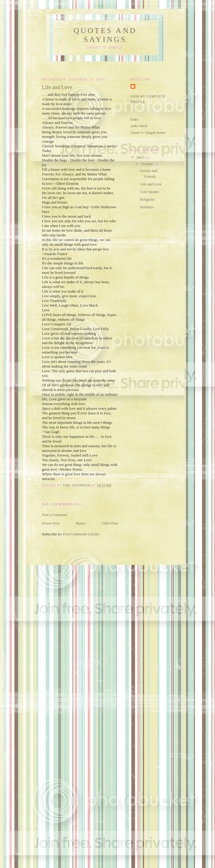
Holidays (147, 207)
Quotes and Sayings (105, 35)
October (147, 164)
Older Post (110, 523)
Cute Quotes (149, 192)
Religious (147, 199)
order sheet (139, 126)
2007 (141, 157)
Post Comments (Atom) (81, 534)
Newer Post (51, 523)
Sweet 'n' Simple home (148, 133)
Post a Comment (55, 515)
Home (81, 523)
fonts (134, 119)
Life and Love (151, 184)
